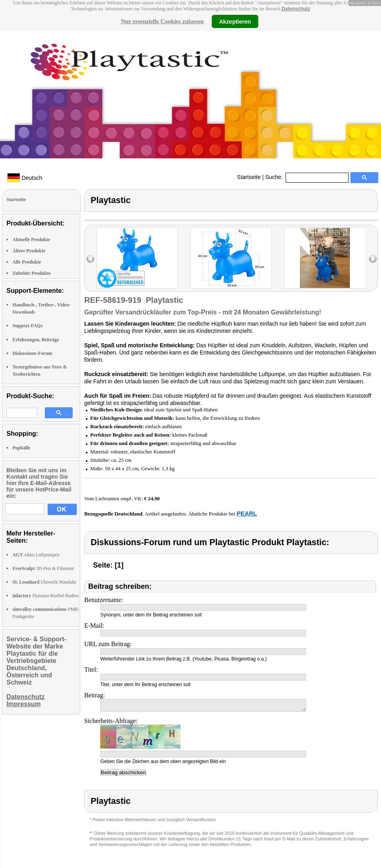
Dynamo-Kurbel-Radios (46, 596)
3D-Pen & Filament (43, 568)
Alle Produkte (27, 262)
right (373, 259)
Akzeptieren (235, 21)
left (90, 259)
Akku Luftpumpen (36, 555)
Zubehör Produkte (31, 273)
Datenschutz (296, 9)
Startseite (249, 177)
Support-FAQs (27, 326)
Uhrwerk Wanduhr (44, 582)
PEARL (247, 513)
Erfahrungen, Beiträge (36, 340)
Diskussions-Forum (32, 353)
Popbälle (21, 448)
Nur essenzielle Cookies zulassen (162, 21)
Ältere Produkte (29, 251)
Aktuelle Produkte (31, 240)
